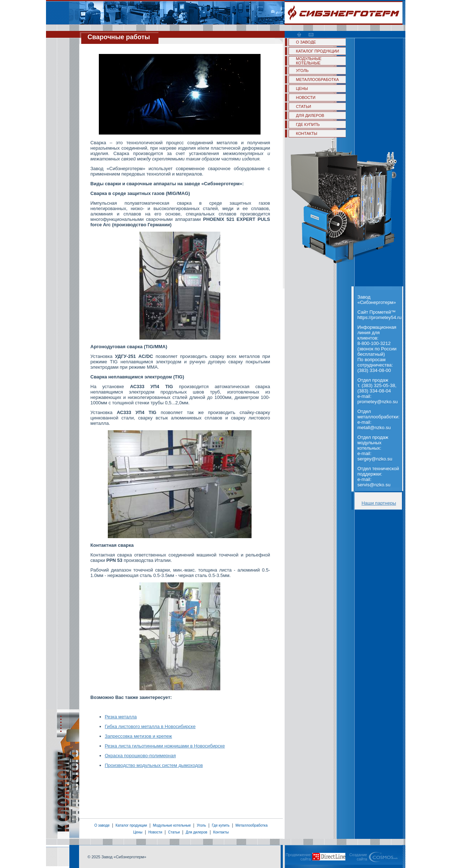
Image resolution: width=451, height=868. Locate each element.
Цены (138, 832)
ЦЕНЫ (302, 88)
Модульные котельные (172, 825)
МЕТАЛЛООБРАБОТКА (317, 79)
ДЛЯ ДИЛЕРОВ (310, 115)
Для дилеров (197, 832)
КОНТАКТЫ (307, 133)
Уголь (201, 825)
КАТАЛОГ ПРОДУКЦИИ (318, 51)
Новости (155, 832)
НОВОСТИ (306, 97)
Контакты (221, 832)
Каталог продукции (132, 825)
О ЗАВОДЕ (306, 42)
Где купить (221, 825)
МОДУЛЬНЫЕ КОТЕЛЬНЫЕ (309, 61)
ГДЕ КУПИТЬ (308, 124)
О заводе (102, 825)
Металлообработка (251, 825)
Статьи (174, 832)
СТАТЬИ (304, 106)
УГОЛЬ (302, 71)
